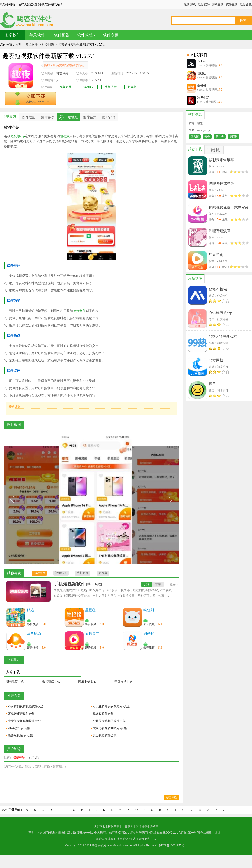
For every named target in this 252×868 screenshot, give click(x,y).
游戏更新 (218, 4)
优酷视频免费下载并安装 (229, 207)
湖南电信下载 (15, 681)
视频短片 (65, 87)
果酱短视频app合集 (20, 735)
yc (58, 80)
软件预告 (62, 35)
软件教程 (85, 35)
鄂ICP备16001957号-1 (173, 845)
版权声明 (113, 826)
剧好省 (149, 634)
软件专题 (111, 35)
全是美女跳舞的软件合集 (109, 721)
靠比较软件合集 (103, 714)
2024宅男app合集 (19, 728)
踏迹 (30, 610)
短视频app (18, 136)
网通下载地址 (87, 681)
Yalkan (201, 61)
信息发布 (127, 826)
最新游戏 (190, 4)
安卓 (147, 584)
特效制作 (79, 311)
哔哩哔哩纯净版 (221, 184)
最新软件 (204, 4)
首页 (18, 45)
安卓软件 (13, 35)
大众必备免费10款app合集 (110, 728)
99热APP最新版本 (223, 337)
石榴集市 (92, 634)
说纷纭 (202, 73)
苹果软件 (37, 35)
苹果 (158, 584)
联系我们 (99, 826)
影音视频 (33, 624)
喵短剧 (149, 610)
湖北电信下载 (51, 681)
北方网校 (216, 360)
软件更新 (232, 4)
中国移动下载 (123, 681)
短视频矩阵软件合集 (21, 714)
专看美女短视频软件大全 (24, 721)
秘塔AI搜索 (218, 289)
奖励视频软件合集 (105, 735)
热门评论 (35, 758)
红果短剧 (216, 255)
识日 (212, 384)
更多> (174, 584)
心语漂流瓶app (220, 313)
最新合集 (246, 4)
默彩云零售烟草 (221, 160)
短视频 (132, 87)
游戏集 (154, 826)
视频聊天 (88, 87)
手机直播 (111, 87)
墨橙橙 (202, 86)
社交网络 (48, 45)
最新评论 (19, 758)
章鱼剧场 (34, 634)
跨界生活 (203, 98)
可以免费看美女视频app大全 (111, 706)
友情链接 (142, 826)
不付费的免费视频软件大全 (26, 706)
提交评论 (171, 797)
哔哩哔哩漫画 (220, 231)
